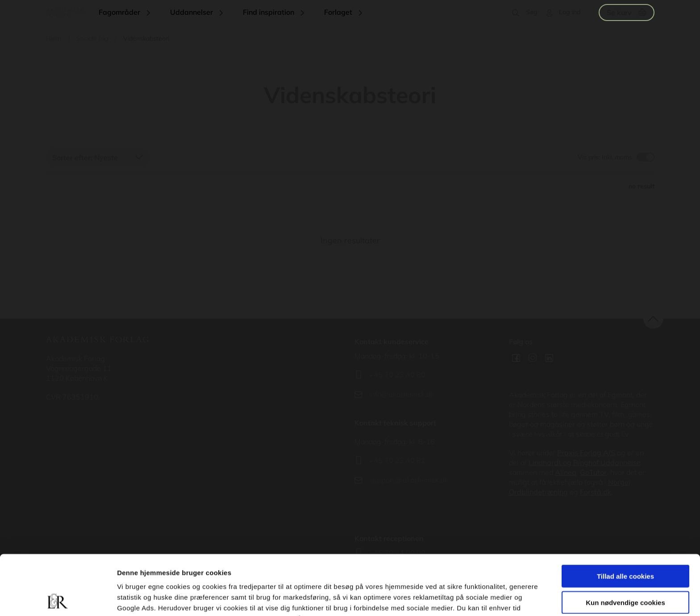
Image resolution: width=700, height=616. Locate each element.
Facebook (516, 358)
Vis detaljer (464, 598)
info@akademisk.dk (402, 394)
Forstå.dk (596, 492)
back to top (653, 319)
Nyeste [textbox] (106, 158)
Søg (532, 12)
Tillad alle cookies (625, 516)
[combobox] (98, 157)
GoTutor (593, 472)
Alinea (566, 472)
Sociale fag (92, 38)
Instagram (533, 358)
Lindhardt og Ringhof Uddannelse (585, 462)
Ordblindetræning (538, 492)
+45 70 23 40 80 (397, 375)
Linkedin (549, 358)
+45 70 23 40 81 (397, 460)
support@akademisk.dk (409, 480)
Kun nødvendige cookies (625, 543)
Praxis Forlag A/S (586, 453)
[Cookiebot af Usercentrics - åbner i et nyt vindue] (58, 599)
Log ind (570, 12)
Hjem (54, 38)
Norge (618, 482)
